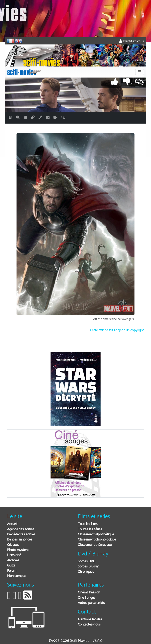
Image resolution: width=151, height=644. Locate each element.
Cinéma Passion (89, 593)
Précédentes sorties (21, 535)
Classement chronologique (97, 540)
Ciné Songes (87, 598)
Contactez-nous (89, 625)
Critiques (13, 545)
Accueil (12, 524)
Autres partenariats (91, 603)
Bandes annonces (20, 540)
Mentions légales (90, 620)
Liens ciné (14, 555)
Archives (13, 560)
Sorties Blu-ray (88, 567)
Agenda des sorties (21, 529)
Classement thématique (95, 545)
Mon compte (16, 576)
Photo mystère (18, 550)
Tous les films (88, 524)
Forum (12, 571)
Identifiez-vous (132, 41)
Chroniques (86, 572)
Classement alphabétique (96, 535)
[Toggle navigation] (140, 72)
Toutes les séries (90, 529)
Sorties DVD (87, 561)
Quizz (11, 566)
